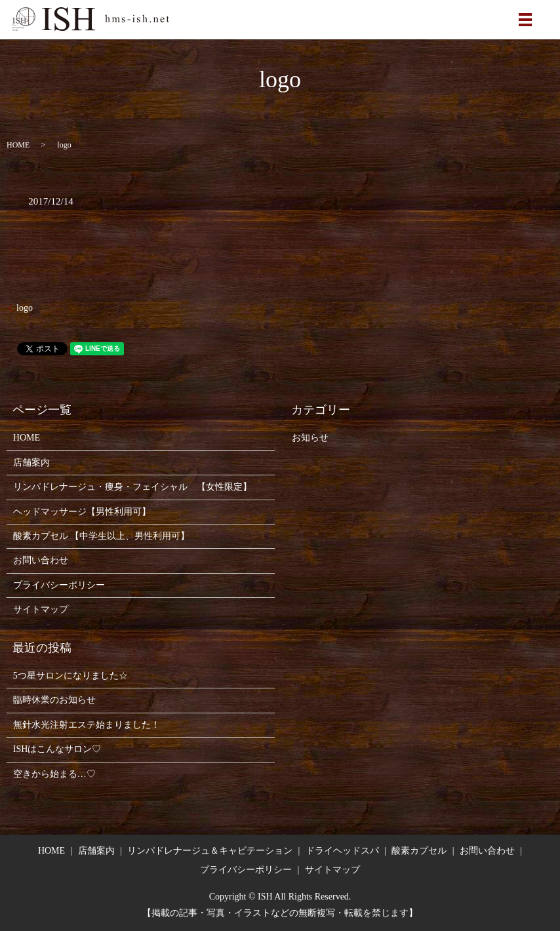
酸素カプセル (419, 851)
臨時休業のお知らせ (54, 700)
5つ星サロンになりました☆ (70, 676)
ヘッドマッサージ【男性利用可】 (82, 512)
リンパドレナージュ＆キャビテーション (210, 851)
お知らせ (310, 438)
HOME (18, 145)
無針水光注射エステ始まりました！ (87, 725)
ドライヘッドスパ (342, 851)
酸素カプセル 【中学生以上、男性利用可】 (102, 536)
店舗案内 (31, 463)
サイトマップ (41, 609)
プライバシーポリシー (59, 585)
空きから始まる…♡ (54, 774)
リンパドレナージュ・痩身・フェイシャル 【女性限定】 (132, 487)
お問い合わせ (41, 560)
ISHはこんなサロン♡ (57, 749)
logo (25, 308)
